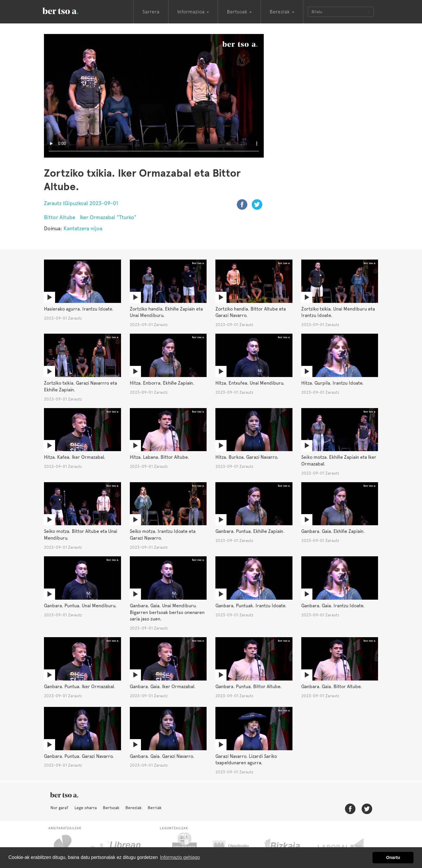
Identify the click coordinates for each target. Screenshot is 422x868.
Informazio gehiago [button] (180, 857)
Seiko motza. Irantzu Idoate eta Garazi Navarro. (163, 535)
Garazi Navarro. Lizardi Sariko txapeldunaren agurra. (246, 760)
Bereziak (133, 808)
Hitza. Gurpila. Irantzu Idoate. (332, 383)
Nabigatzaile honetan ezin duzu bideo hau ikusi (154, 96)
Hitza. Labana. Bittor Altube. (159, 457)
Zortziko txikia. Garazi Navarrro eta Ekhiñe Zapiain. (80, 386)
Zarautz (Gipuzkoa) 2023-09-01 (81, 203)
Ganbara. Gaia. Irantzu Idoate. (333, 606)
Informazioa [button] (193, 12)
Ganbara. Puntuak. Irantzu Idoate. (251, 606)
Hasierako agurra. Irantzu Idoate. (79, 309)
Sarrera (151, 12)
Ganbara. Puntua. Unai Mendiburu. (80, 606)
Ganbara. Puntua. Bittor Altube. (249, 687)
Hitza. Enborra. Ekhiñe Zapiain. (162, 383)
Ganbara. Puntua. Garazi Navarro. (79, 756)
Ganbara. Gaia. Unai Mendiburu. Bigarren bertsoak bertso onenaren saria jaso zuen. (167, 612)
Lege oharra (86, 808)
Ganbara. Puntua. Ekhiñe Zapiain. (250, 531)
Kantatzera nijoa (83, 228)
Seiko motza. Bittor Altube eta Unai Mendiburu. (81, 535)
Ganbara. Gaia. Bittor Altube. (332, 687)
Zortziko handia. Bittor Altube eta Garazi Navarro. (251, 312)
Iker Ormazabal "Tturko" (108, 217)
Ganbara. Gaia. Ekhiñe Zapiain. (333, 531)
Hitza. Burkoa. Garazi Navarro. (247, 457)
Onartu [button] (393, 857)
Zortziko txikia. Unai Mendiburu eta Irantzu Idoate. (338, 312)
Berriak (155, 808)
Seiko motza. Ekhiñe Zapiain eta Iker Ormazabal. (339, 461)
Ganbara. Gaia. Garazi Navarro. (162, 756)
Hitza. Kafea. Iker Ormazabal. (75, 457)
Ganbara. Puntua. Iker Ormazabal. (80, 687)
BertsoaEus (69, 10)
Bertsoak (111, 808)
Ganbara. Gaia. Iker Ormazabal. (163, 687)
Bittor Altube (60, 217)
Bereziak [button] (282, 12)
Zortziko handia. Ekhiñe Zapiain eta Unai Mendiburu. (166, 312)
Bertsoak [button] (239, 12)
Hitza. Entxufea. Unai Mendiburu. (250, 383)
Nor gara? (59, 808)
